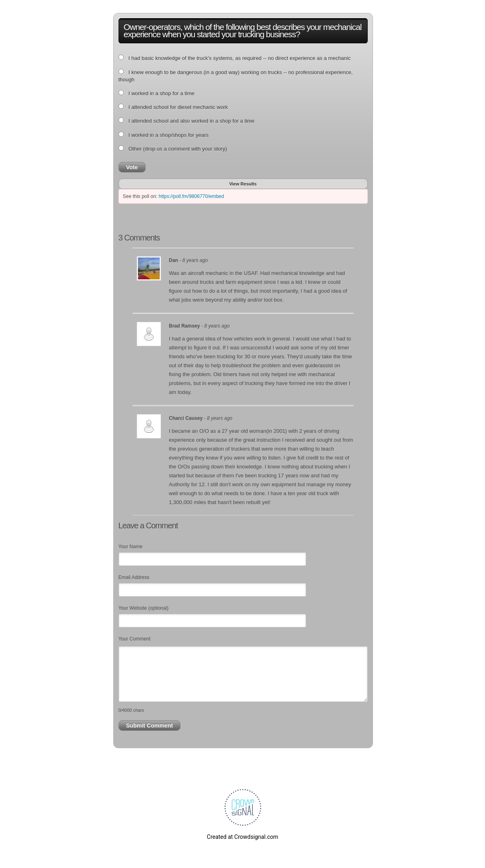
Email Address (134, 577)
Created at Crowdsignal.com (242, 837)
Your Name (131, 547)
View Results (243, 184)
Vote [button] (132, 167)
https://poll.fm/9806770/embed (191, 196)
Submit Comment (150, 725)
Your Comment (135, 639)
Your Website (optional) (144, 608)
